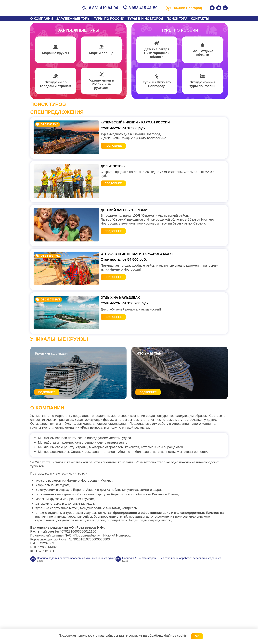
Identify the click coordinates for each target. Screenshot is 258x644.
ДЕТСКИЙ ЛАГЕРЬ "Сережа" (132, 230)
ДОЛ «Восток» (118, 177)
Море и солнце (101, 55)
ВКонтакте (212, 8)
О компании (42, 19)
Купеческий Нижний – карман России (145, 125)
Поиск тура (177, 19)
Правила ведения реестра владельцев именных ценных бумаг (86, 606)
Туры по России (109, 19)
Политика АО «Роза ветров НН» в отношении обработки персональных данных (99, 614)
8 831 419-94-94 (103, 8)
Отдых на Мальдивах (127, 335)
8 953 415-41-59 (143, 8)
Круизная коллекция (55, 400)
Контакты (200, 19)
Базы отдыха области (202, 55)
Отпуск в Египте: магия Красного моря (147, 283)
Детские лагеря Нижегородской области (157, 55)
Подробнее (118, 150)
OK (197, 636)
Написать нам (219, 8)
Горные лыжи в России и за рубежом (101, 86)
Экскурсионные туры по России (203, 86)
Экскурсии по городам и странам (56, 86)
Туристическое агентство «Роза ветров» (54, 8)
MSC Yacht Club (152, 400)
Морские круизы (56, 55)
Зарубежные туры (73, 19)
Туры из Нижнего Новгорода (157, 86)
